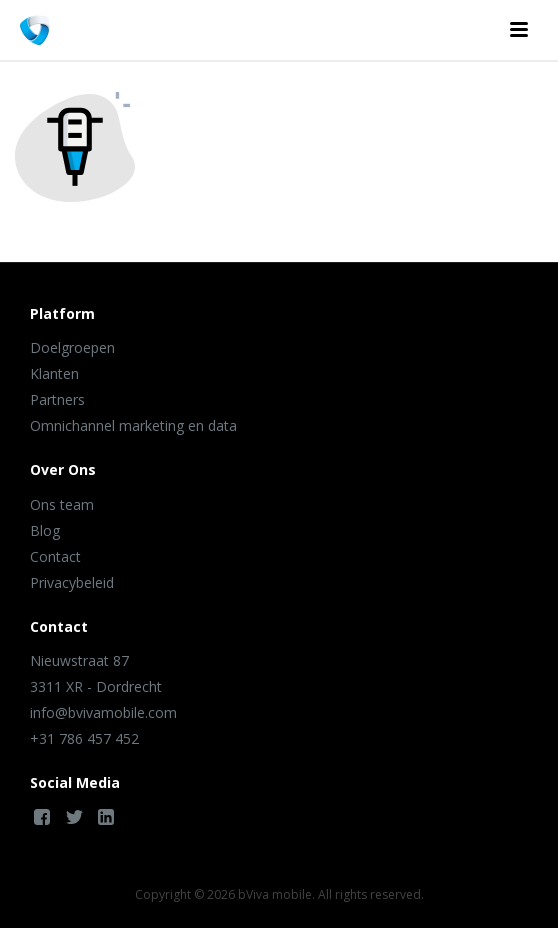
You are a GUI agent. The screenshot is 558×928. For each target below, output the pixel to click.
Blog (45, 530)
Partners (57, 399)
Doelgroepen (72, 347)
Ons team (62, 504)
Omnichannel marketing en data (133, 425)
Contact (55, 556)
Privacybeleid (72, 582)
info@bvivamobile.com (103, 712)
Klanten (54, 373)
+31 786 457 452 (84, 738)
